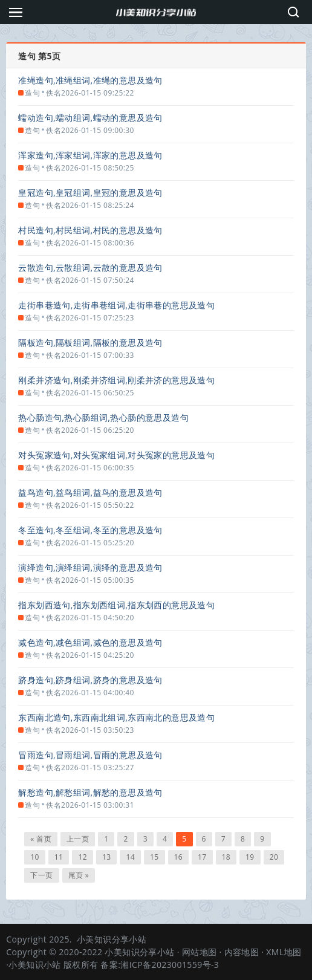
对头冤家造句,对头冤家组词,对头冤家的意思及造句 (116, 455)
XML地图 (284, 952)
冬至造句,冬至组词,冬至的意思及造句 (90, 530)
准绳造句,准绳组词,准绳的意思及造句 (90, 80)
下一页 (41, 875)
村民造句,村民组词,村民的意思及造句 (90, 230)
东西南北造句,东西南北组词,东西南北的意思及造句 (116, 717)
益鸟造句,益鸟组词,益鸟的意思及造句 (90, 492)
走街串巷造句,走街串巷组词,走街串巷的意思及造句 (116, 305)
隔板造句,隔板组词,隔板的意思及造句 (90, 342)
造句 (32, 93)
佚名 (54, 93)
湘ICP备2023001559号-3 (170, 965)
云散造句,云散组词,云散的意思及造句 (90, 268)
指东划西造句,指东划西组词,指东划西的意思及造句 (116, 605)
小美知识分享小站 (112, 939)
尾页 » (79, 875)
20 (274, 857)
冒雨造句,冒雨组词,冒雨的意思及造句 (90, 755)
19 (250, 857)
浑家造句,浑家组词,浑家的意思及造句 (90, 155)
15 (154, 857)
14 (130, 857)
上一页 (78, 839)
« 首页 (41, 839)
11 (59, 857)
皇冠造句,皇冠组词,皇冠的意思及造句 (90, 193)
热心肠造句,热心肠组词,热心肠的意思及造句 (103, 417)
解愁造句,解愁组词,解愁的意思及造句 (90, 792)
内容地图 (242, 952)
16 (179, 857)
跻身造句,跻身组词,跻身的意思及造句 (90, 680)
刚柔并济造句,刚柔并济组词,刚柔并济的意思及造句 (116, 380)
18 (226, 857)
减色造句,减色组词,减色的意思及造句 (90, 642)
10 (35, 857)
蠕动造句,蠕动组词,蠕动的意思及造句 (90, 118)
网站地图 (200, 952)
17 (202, 857)
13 (107, 857)
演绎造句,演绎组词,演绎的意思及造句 (90, 567)
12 (83, 857)
